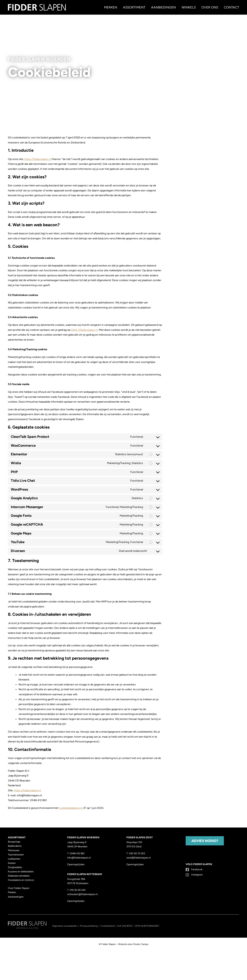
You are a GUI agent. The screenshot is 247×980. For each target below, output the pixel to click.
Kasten (12, 863)
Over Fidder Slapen (19, 888)
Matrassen (14, 850)
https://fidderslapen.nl (38, 159)
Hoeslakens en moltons (21, 880)
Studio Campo (141, 944)
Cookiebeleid (108, 926)
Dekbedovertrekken (19, 876)
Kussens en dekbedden (21, 872)
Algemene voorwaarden (65, 926)
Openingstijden (76, 864)
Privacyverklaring (89, 926)
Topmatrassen (16, 855)
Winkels (189, 7)
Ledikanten (14, 859)
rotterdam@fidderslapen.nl (82, 894)
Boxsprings (14, 842)
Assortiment (134, 7)
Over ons (210, 7)
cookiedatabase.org (71, 808)
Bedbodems (15, 846)
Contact (231, 7)
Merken (111, 7)
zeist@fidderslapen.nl (139, 858)
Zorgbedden (15, 867)
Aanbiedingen (163, 7)
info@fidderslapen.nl (79, 858)
